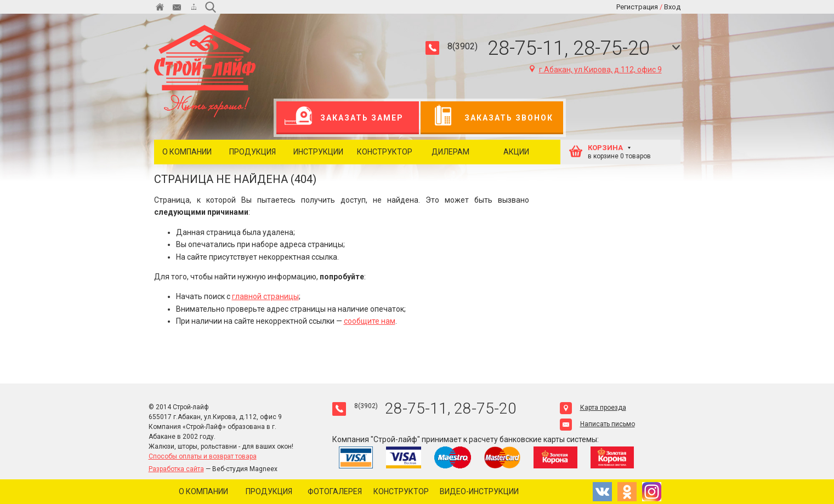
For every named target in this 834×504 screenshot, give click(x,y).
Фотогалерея (335, 491)
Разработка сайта (176, 469)
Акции (516, 152)
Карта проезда (593, 408)
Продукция (253, 152)
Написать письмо (597, 424)
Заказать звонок (491, 118)
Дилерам (450, 152)
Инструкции (318, 152)
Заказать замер (344, 118)
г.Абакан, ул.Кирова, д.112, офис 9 (596, 70)
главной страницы (265, 296)
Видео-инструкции (479, 491)
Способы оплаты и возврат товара (203, 456)
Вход (672, 7)
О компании (187, 152)
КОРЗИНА (605, 148)
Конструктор (385, 152)
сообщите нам (370, 321)
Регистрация (637, 7)
